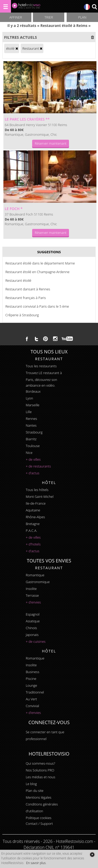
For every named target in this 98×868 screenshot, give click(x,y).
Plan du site (34, 791)
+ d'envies (33, 602)
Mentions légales (38, 797)
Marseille (32, 405)
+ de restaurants (38, 466)
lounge (31, 685)
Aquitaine (33, 510)
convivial (32, 706)
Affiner (16, 17)
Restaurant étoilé (18, 280)
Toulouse (33, 446)
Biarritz (31, 439)
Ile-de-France (36, 503)
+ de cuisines (36, 641)
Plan (82, 17)
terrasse (32, 595)
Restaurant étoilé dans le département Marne (40, 263)
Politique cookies (38, 818)
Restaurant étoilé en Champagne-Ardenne (37, 272)
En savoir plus (36, 863)
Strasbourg (34, 432)
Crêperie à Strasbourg (22, 315)
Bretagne (33, 524)
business (32, 672)
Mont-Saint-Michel (39, 497)
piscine (31, 679)
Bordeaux (33, 391)
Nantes (31, 425)
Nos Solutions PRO (40, 770)
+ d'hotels (33, 544)
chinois (31, 628)
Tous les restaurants (41, 366)
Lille (29, 412)
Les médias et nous (40, 777)
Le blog (31, 784)
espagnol (33, 614)
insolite (31, 589)
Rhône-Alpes (35, 517)
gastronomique (38, 582)
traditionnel (35, 692)
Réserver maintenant (51, 143)
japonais (32, 635)
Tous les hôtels (37, 490)
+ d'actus (32, 473)
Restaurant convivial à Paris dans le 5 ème (37, 306)
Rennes (31, 419)
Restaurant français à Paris (25, 298)
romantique (35, 575)
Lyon (29, 398)
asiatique (33, 621)
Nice (29, 453)
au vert (31, 699)
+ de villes (33, 459)
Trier (49, 17)
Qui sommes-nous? (40, 763)
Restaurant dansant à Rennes (28, 289)
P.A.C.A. (31, 531)
